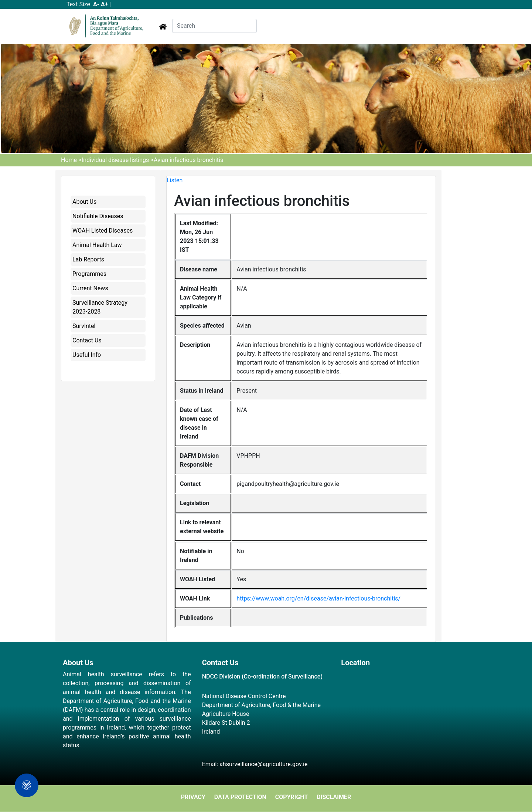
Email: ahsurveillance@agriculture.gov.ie (255, 764)
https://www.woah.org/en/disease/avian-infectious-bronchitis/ (318, 598)
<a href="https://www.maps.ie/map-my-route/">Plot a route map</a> (405, 712)
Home (69, 160)
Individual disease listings (115, 160)
